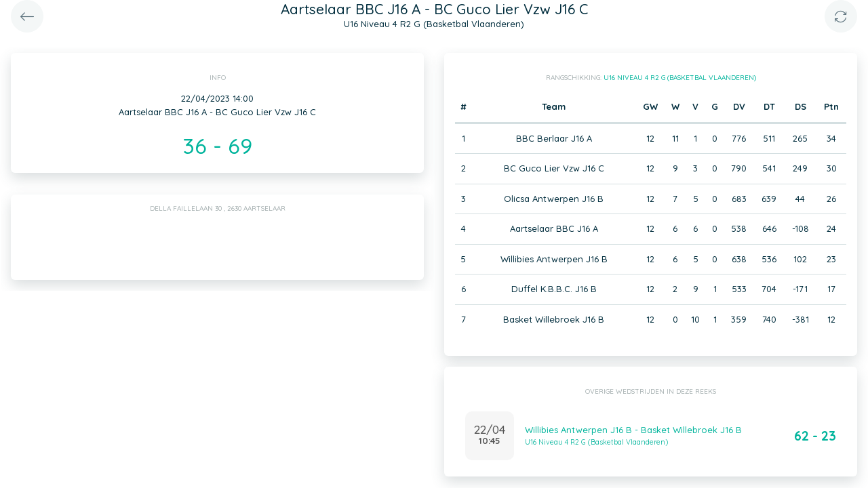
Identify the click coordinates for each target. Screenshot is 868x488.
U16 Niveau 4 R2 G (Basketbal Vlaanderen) (680, 78)
